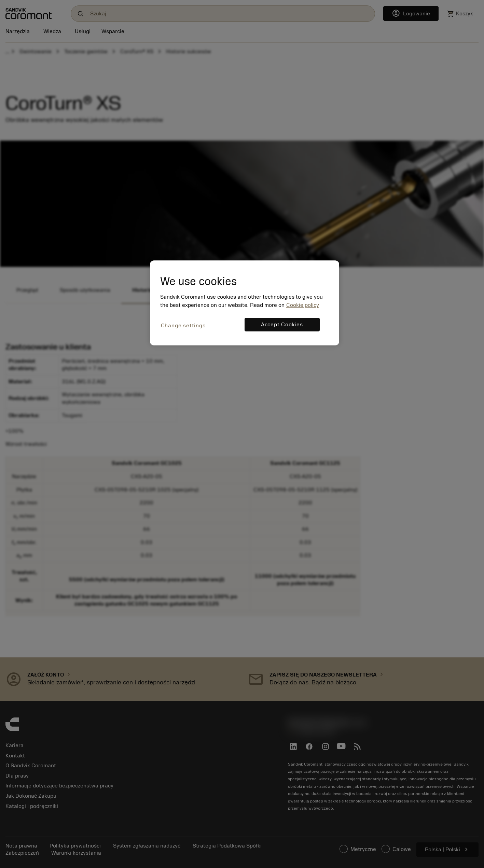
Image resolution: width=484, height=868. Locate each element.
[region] (245, 303)
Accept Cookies (282, 325)
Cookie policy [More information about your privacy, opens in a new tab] (303, 305)
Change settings (183, 326)
